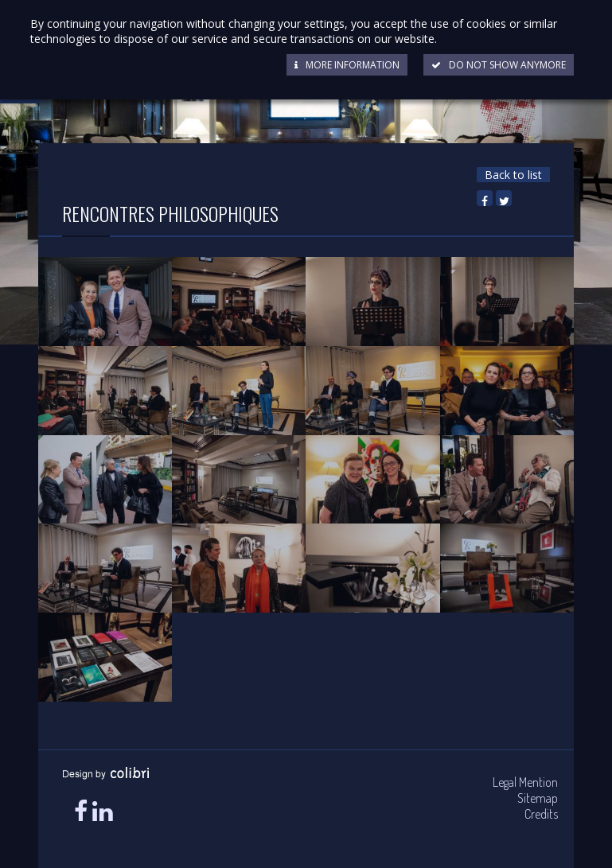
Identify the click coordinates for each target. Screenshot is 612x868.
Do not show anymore (499, 65)
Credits (541, 814)
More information (347, 65)
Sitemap (538, 798)
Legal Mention (525, 782)
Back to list (513, 175)
